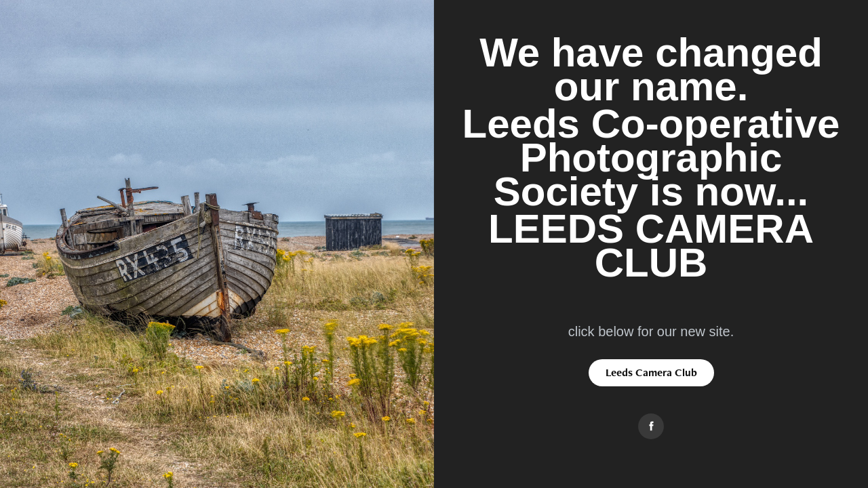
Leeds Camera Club (651, 372)
